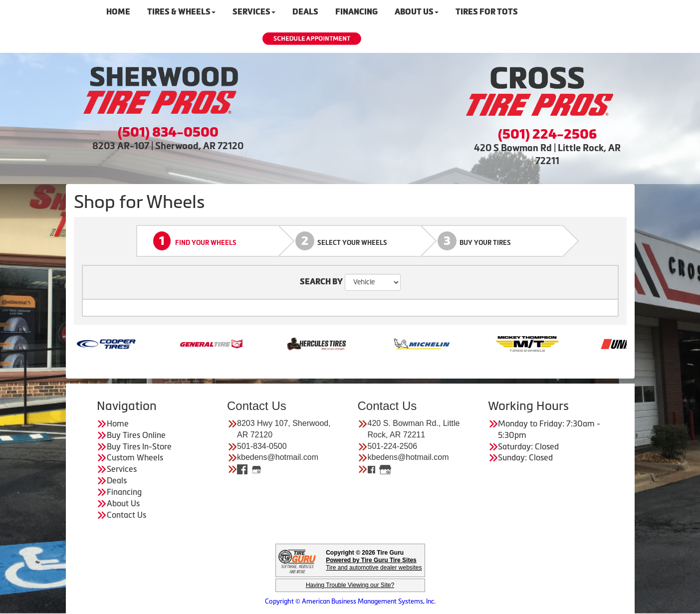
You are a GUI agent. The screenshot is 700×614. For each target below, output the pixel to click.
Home (118, 423)
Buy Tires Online (136, 435)
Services (122, 469)
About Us (123, 503)
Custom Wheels (135, 457)
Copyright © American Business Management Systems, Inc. (350, 601)
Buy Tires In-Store (139, 446)
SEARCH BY (321, 282)
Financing (124, 492)
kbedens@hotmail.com (278, 457)
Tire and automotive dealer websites (374, 564)
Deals (117, 480)
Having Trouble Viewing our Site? (350, 585)
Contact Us (126, 515)
